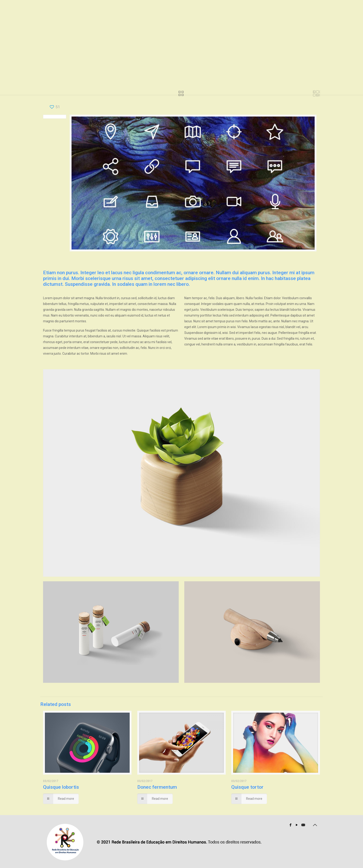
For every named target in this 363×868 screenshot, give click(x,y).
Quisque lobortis (61, 787)
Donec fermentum (157, 787)
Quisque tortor (247, 787)
